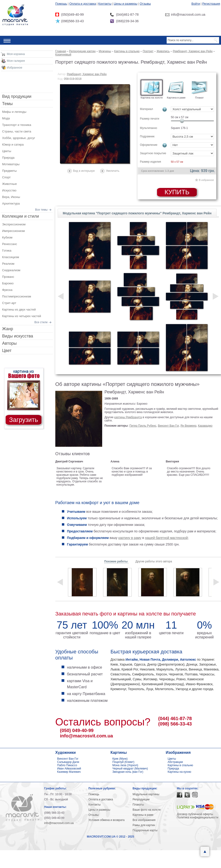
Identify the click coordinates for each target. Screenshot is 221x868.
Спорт (6, 177)
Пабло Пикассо (67, 765)
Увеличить (112, 171)
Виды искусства (18, 336)
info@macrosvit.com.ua (86, 736)
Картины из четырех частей (22, 316)
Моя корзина (16, 54)
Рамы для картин (144, 825)
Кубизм (7, 237)
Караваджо (205, 426)
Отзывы (145, 4)
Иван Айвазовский (69, 769)
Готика (7, 251)
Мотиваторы (11, 164)
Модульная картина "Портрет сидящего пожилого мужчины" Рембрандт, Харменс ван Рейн (137, 213)
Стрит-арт (9, 303)
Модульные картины (146, 794)
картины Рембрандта (128, 417)
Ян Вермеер (188, 426)
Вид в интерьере (84, 171)
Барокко (8, 283)
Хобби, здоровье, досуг (19, 138)
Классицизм (11, 257)
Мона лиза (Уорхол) (125, 765)
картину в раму (130, 538)
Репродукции (141, 799)
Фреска (7, 290)
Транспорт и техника (17, 125)
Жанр (8, 329)
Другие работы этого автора (154, 561)
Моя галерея (16, 61)
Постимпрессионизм (17, 296)
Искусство (9, 190)
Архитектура (11, 203)
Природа (8, 158)
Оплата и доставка (83, 4)
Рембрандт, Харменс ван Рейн (87, 74)
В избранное (206, 180)
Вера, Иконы (11, 197)
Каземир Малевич (69, 772)
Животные (9, 184)
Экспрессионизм (14, 224)
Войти (196, 4)
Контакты (105, 4)
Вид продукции (17, 96)
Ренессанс (10, 244)
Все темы (41, 210)
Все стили (41, 322)
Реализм (8, 264)
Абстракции (175, 762)
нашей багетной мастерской (166, 538)
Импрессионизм (13, 231)
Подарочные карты (145, 830)
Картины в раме (143, 815)
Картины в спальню (180, 765)
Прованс (8, 277)
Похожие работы (116, 561)
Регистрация (211, 4)
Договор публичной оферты (195, 814)
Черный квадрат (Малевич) (130, 769)
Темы (7, 104)
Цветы (7, 151)
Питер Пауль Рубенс (143, 426)
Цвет (7, 351)
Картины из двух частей (19, 309)
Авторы (9, 343)
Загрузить (24, 420)
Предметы (9, 171)
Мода (6, 118)
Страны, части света (17, 131)
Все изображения (144, 820)
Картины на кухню (179, 772)
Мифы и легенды (14, 112)
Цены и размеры (125, 4)
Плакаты (138, 805)
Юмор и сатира (13, 145)
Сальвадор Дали (68, 762)
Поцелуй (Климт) (124, 762)
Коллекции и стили (21, 216)
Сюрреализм (11, 270)
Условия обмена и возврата (106, 820)
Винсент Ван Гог (168, 426)
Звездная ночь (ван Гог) (128, 772)
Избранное (15, 68)
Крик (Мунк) (120, 759)
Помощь (61, 4)
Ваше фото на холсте (147, 810)
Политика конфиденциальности (197, 817)
